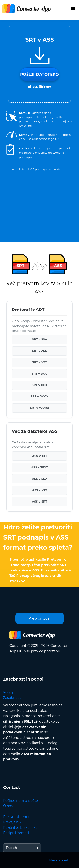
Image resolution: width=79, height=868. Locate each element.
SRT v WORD (39, 408)
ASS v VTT (40, 490)
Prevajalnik (12, 822)
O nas (8, 806)
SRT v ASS (39, 351)
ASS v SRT (39, 502)
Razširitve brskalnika (20, 828)
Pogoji (8, 692)
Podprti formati (16, 833)
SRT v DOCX (39, 396)
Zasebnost (12, 698)
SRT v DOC (39, 374)
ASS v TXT (40, 456)
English (11, 848)
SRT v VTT (39, 362)
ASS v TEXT (39, 467)
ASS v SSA (40, 479)
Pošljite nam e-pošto (21, 801)
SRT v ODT (39, 385)
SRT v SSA (39, 339)
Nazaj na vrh (59, 860)
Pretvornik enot (16, 817)
